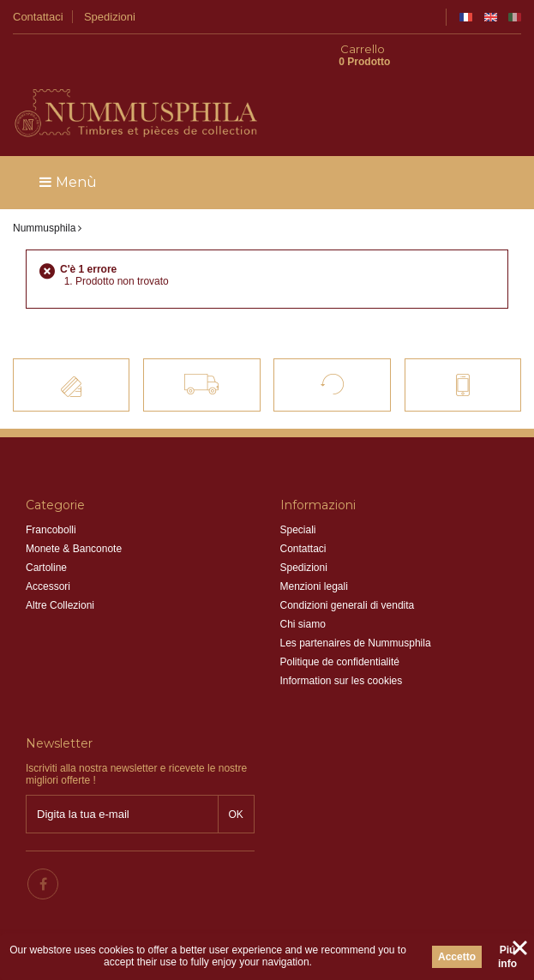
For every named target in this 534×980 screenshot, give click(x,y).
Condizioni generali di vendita (348, 577)
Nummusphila (44, 200)
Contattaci (38, 17)
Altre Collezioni (60, 577)
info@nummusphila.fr (358, 845)
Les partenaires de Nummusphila (356, 615)
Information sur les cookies (342, 652)
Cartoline (46, 539)
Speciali (298, 502)
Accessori (48, 558)
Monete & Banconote (74, 520)
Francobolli (51, 502)
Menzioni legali (314, 558)
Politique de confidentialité (340, 634)
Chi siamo (303, 596)
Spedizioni (110, 17)
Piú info (507, 957)
